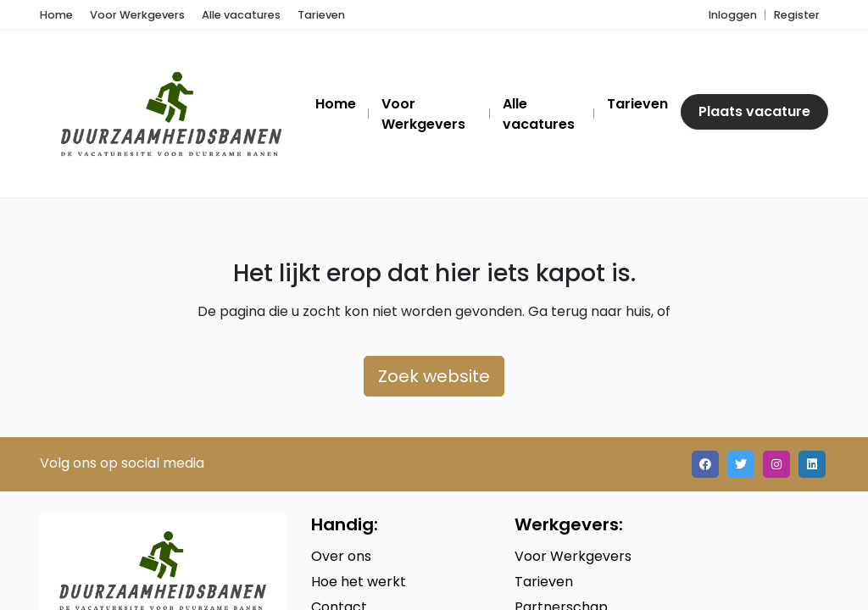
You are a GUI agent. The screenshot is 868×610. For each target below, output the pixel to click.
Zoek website (434, 376)
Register (797, 15)
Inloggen (733, 15)
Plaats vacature (754, 111)
